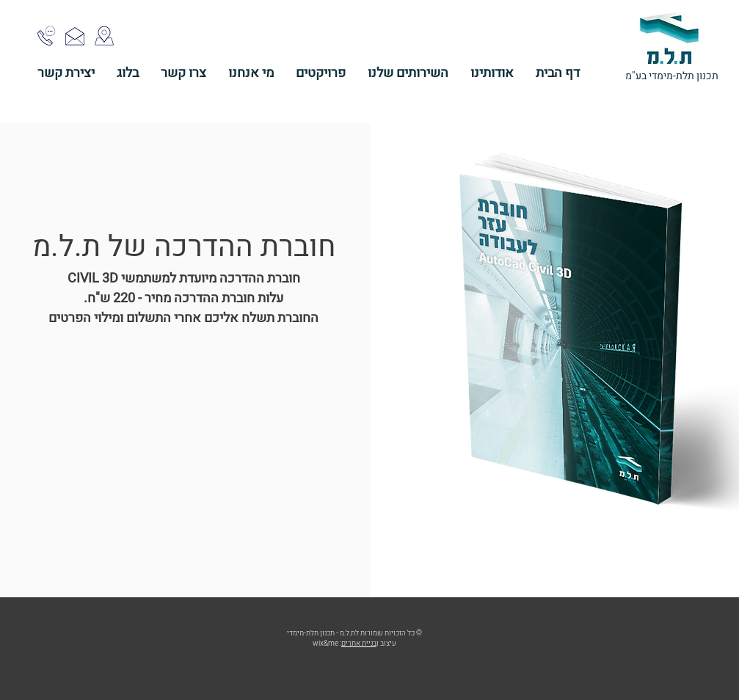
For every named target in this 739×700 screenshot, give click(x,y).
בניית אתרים (359, 644)
